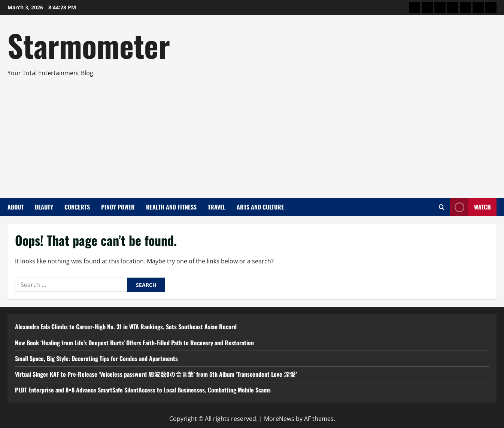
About (16, 207)
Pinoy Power (118, 207)
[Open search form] (442, 207)
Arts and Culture (260, 207)
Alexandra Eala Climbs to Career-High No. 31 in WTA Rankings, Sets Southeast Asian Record (126, 327)
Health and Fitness (171, 207)
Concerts (77, 207)
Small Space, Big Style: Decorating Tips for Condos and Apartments (96, 358)
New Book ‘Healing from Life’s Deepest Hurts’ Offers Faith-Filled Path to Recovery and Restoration (134, 343)
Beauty (44, 207)
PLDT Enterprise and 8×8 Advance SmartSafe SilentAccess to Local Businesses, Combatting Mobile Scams (143, 390)
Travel (217, 207)
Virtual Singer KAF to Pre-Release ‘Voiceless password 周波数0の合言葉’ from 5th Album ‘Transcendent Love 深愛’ (156, 374)
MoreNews (279, 419)
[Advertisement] (250, 134)
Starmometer (89, 45)
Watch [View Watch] (470, 207)
